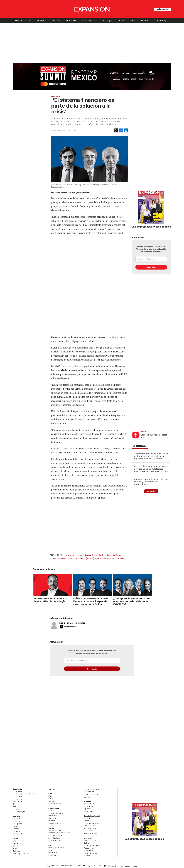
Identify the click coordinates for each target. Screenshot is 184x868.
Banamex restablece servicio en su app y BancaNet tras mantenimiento (151, 482)
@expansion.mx (95, 865)
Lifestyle (88, 831)
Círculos (17, 846)
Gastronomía (90, 840)
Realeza (17, 843)
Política (56, 20)
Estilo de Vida (90, 853)
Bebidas (88, 843)
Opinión (17, 831)
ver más (151, 491)
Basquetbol (89, 826)
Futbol (87, 818)
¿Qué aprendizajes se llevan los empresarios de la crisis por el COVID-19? (131, 601)
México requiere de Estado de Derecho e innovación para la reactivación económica (90, 601)
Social (51, 850)
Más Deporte (90, 828)
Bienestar (88, 851)
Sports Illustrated (92, 816)
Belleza (17, 851)
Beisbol (88, 821)
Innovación (89, 792)
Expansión (18, 789)
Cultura (52, 789)
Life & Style (54, 808)
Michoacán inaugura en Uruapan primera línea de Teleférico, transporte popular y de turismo (151, 469)
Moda (16, 849)
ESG (133, 20)
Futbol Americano (92, 823)
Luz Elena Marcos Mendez (72, 623)
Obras (121, 20)
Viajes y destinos (92, 845)
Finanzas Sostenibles (94, 789)
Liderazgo (89, 806)
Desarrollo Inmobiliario (59, 833)
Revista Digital (163, 9)
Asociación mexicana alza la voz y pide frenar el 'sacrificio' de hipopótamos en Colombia (151, 456)
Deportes (53, 816)
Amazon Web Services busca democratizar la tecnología (50, 600)
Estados (17, 829)
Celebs (52, 801)
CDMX (16, 826)
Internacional (89, 20)
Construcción (55, 830)
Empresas (42, 20)
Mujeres (145, 20)
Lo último (139, 446)
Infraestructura (55, 835)
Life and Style (162, 20)
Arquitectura (54, 838)
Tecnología (107, 20)
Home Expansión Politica (25, 794)
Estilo (51, 811)
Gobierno (17, 819)
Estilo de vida (55, 804)
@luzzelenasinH (83, 193)
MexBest (88, 838)
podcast (144, 432)
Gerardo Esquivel (85, 555)
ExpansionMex (102, 866)
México (90, 558)
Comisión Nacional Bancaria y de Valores (67, 558)
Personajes (89, 848)
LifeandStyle (19, 812)
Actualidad (89, 804)
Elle (50, 794)
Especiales (89, 811)
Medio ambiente (56, 847)
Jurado (87, 856)
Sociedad (18, 834)
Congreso (18, 824)
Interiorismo (54, 840)
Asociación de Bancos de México (108, 555)
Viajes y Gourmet (21, 854)
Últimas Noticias (23, 20)
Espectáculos (19, 841)
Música (52, 821)
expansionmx (86, 866)
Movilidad (53, 855)
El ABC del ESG (91, 794)
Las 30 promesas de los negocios (151, 227)
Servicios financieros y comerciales (110, 558)
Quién (16, 839)
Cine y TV (53, 818)
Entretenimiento (56, 813)
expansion (107, 866)
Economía (71, 20)
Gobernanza (54, 852)
